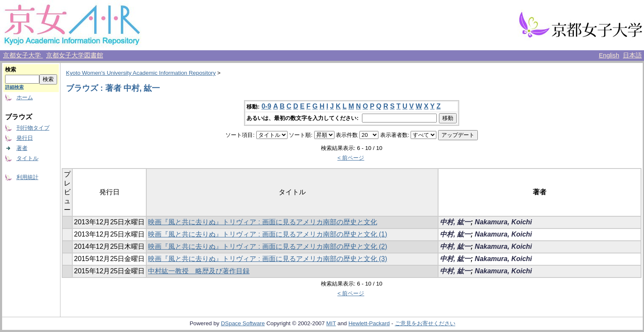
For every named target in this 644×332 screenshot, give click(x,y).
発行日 (25, 138)
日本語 (632, 55)
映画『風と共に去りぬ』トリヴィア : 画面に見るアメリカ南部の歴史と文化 (262, 222)
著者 (22, 148)
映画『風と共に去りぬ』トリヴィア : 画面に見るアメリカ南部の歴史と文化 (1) (267, 234)
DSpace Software (243, 323)
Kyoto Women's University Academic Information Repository (141, 73)
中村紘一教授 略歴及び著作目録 (199, 271)
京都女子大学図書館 (75, 55)
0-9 (266, 106)
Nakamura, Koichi (503, 222)
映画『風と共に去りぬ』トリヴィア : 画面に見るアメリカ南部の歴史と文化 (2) (267, 246)
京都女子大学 (23, 55)
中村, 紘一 (455, 222)
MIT (331, 323)
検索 (11, 69)
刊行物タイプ (33, 128)
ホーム (25, 97)
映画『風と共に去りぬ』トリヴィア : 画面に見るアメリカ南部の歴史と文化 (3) (267, 259)
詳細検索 (14, 87)
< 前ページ (351, 158)
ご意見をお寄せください (425, 323)
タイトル (27, 158)
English (609, 55)
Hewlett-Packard (369, 323)
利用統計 (27, 177)
